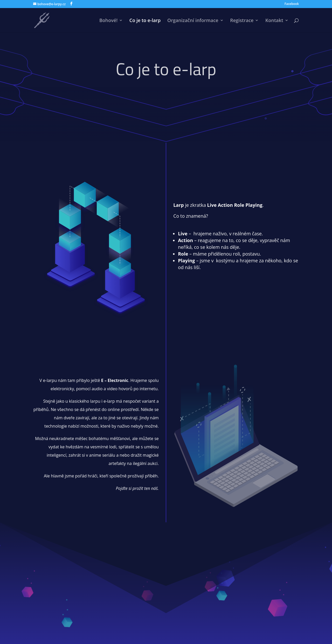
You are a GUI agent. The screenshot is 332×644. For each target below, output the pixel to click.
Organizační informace (193, 21)
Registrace (242, 21)
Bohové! (108, 21)
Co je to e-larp (145, 21)
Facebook (292, 4)
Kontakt (274, 21)
